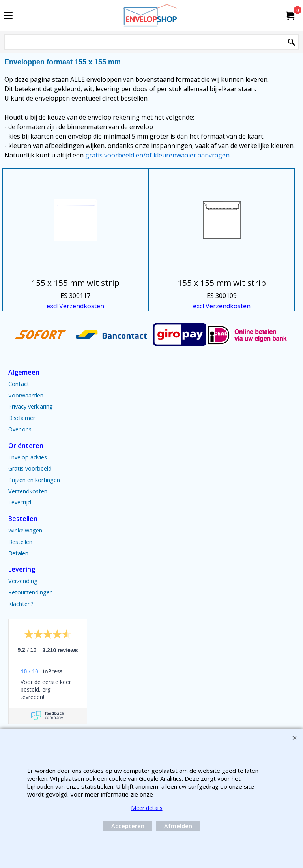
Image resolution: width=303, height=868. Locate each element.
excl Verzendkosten (75, 306)
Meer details (147, 808)
